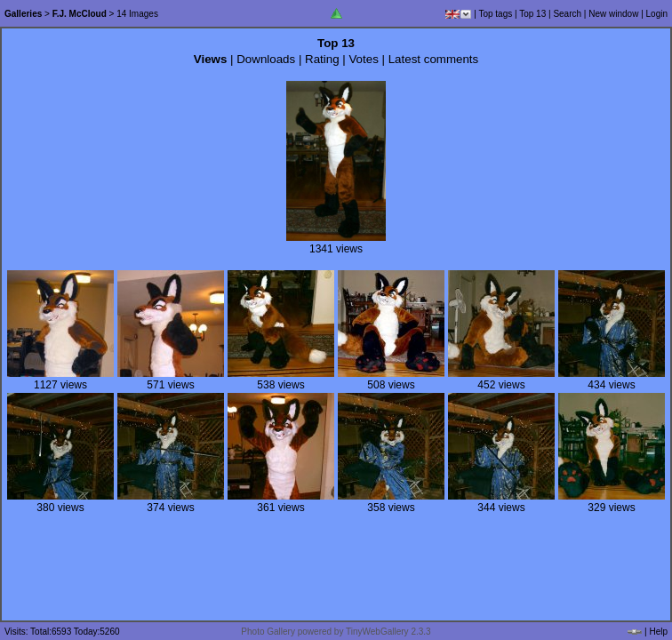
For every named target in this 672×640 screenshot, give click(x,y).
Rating (322, 59)
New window (613, 14)
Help (658, 632)
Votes (363, 59)
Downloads (266, 59)
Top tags (495, 14)
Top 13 (532, 14)
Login (657, 14)
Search (567, 14)
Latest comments (433, 59)
